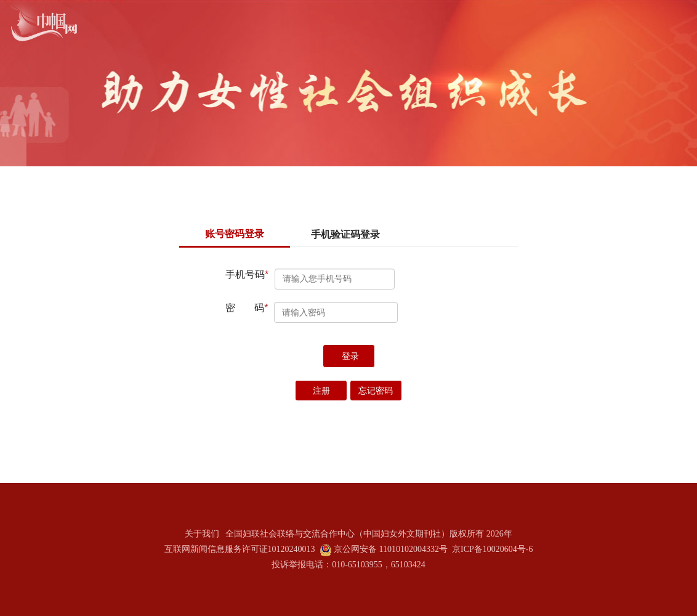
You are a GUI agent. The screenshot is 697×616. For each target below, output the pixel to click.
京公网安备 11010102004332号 (391, 549)
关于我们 (202, 534)
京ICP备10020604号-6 (492, 549)
